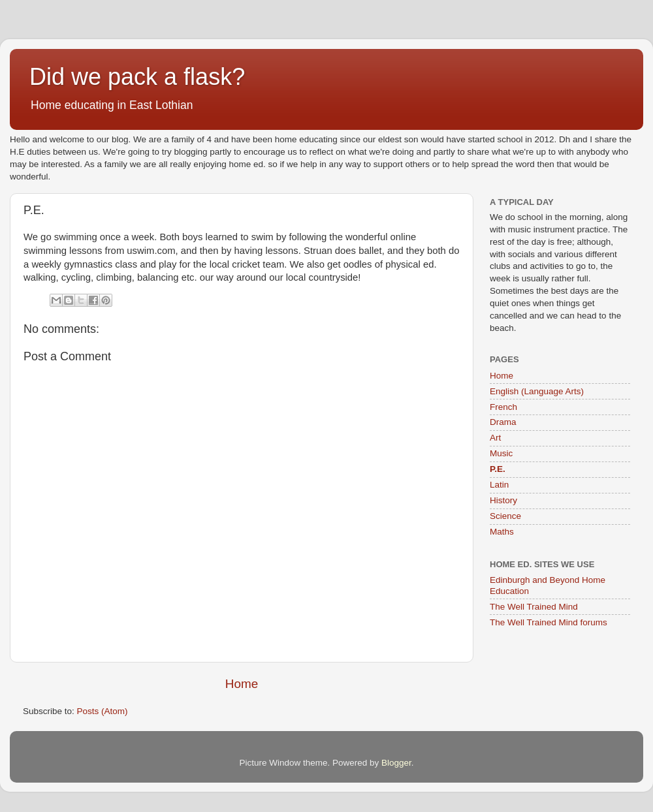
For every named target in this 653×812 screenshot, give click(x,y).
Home (242, 684)
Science (505, 516)
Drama (503, 422)
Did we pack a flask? (137, 77)
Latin (499, 485)
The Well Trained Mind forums (549, 622)
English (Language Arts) (537, 391)
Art (495, 438)
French (503, 407)
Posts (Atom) (103, 711)
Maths (502, 532)
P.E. (498, 469)
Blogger (396, 763)
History (503, 500)
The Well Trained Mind (534, 607)
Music (501, 453)
